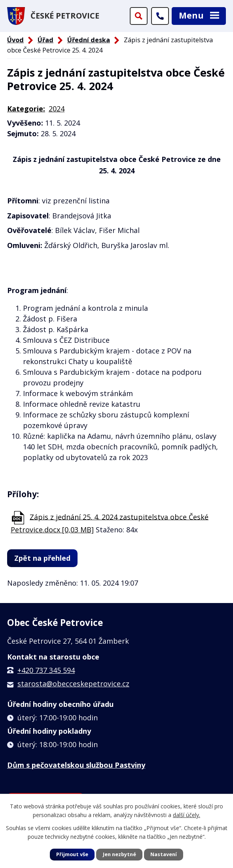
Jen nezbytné (119, 854)
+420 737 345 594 (46, 670)
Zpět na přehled (42, 558)
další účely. (187, 815)
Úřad (45, 40)
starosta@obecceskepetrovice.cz (73, 684)
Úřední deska (89, 40)
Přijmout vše (72, 854)
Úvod (15, 40)
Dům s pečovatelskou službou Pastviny (76, 765)
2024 (57, 109)
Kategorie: (26, 109)
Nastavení (164, 854)
